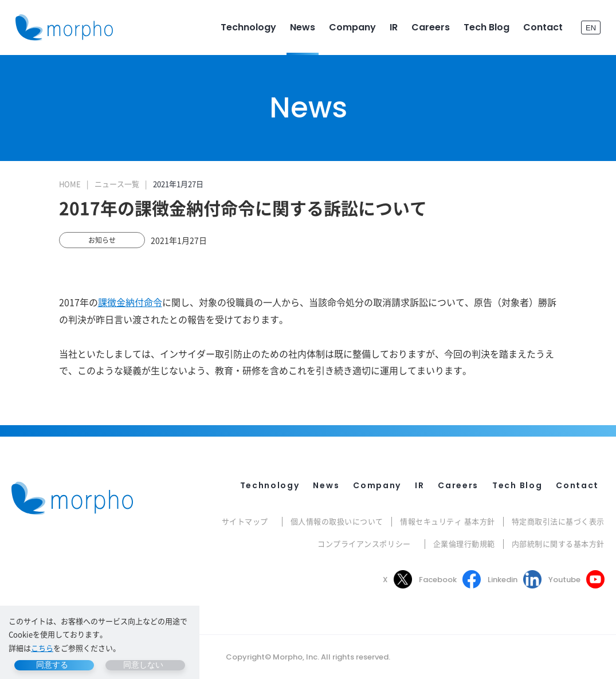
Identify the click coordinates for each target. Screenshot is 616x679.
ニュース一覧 (117, 184)
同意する (52, 665)
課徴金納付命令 (130, 302)
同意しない (143, 665)
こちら (42, 648)
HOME (70, 184)
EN (591, 27)
